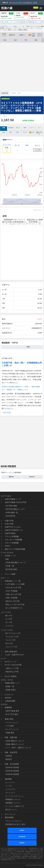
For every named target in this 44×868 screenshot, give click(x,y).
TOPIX (7, 546)
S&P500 (8, 698)
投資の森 (7, 8)
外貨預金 (9, 756)
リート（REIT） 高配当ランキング (18, 748)
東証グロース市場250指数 (15, 549)
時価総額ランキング (13, 799)
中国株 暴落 (10, 733)
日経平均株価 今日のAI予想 (15, 502)
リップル (9, 786)
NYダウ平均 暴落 (12, 714)
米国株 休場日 (11, 690)
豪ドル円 (9, 616)
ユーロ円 (9, 619)
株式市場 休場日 (11, 569)
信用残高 (39, 133)
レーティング (12, 22)
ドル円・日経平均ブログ (14, 655)
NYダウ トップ (11, 662)
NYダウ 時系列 (11, 676)
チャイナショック (12, 729)
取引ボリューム (11, 810)
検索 (7, 559)
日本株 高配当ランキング (15, 741)
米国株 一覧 (10, 686)
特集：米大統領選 (12, 764)
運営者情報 (9, 817)
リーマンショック (12, 722)
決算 (15, 40)
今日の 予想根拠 (11, 591)
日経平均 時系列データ (14, 530)
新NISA (12, 35)
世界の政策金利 (11, 652)
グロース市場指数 (12, 543)
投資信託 (9, 759)
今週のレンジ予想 (12, 668)
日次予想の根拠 (11, 506)
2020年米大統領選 (12, 771)
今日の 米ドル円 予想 (13, 588)
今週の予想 (9, 521)
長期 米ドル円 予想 (12, 601)
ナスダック (9, 695)
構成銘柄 (11, 128)
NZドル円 (9, 643)
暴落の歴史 (9, 719)
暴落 (36, 40)
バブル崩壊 (10, 726)
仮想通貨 (8, 779)
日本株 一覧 (10, 566)
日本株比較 (22, 22)
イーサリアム (10, 789)
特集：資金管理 (11, 752)
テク (39, 128)
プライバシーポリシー (14, 821)
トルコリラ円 (10, 640)
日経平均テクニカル (13, 527)
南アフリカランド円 (13, 633)
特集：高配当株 (11, 737)
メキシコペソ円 (11, 647)
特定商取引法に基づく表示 (15, 824)
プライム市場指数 (12, 536)
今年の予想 (9, 524)
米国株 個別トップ (12, 683)
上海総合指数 (10, 701)
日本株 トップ (10, 556)
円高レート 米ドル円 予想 (15, 605)
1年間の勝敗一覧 (12, 513)
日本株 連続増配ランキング (15, 563)
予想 (26, 40)
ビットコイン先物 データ (15, 806)
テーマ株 (39, 22)
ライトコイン (10, 793)
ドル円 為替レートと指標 (15, 584)
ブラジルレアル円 (12, 637)
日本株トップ (4, 35)
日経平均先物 (10, 533)
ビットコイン (10, 782)
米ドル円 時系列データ (14, 608)
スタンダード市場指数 (13, 540)
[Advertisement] (22, 67)
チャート (32, 128)
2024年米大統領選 (12, 767)
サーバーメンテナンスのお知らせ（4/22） (24, 3)
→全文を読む (7, 413)
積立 (11, 132)
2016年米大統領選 (12, 774)
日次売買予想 (10, 516)
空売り (32, 132)
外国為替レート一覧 (13, 581)
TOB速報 (32, 35)
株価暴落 (8, 707)
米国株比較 (31, 22)
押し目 (36, 8)
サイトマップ (10, 814)
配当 (5, 40)
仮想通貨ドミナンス (13, 803)
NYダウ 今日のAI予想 (13, 665)
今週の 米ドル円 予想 (13, 594)
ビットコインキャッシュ (14, 796)
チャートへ (38, 210)
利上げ (25, 132)
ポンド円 (9, 622)
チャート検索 (10, 574)
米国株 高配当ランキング (15, 744)
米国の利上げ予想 (12, 672)
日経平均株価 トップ (13, 499)
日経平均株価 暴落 (12, 711)
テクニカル (7, 148)
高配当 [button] (22, 35)
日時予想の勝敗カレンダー (15, 509)
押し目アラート (40, 35)
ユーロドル (10, 626)
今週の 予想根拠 (11, 598)
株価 (4, 128)
